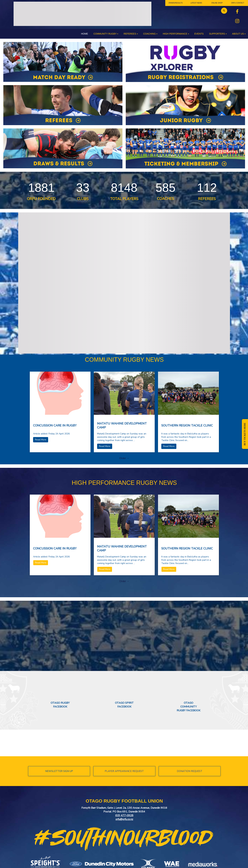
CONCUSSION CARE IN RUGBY (55, 425)
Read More (41, 440)
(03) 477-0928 (124, 815)
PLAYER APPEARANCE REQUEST (124, 771)
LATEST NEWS (196, 3)
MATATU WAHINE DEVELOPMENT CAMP (122, 425)
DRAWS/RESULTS (176, 3)
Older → (124, 458)
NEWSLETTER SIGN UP (59, 771)
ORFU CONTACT (238, 3)
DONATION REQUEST (190, 771)
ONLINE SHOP (217, 3)
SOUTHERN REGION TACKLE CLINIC (187, 425)
